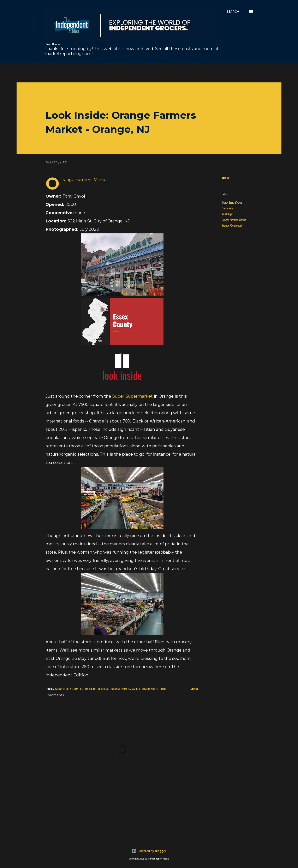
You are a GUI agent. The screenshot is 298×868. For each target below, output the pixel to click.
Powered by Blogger (149, 851)
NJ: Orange (227, 214)
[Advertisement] (117, 72)
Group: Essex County (232, 202)
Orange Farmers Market (234, 220)
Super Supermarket (132, 396)
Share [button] (226, 178)
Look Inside (227, 208)
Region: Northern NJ (231, 225)
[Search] (233, 12)
